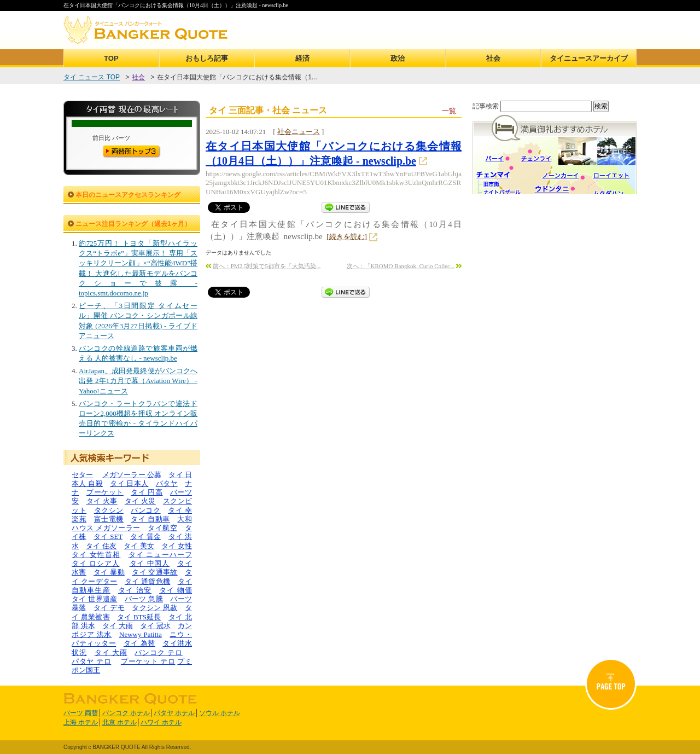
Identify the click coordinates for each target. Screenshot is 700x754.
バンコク (145, 510)
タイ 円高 (147, 492)
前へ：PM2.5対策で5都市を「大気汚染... (267, 266)
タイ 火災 (140, 501)
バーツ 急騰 (144, 599)
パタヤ (167, 483)
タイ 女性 (177, 546)
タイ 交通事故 (155, 572)
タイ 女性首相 (96, 555)
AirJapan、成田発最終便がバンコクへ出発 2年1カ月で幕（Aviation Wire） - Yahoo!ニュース (138, 381)
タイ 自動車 (150, 519)
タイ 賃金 (146, 536)
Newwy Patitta (141, 634)
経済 (302, 58)
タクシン (109, 510)
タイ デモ (109, 608)
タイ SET (108, 536)
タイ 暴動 (109, 572)
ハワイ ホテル (161, 722)
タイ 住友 (101, 546)
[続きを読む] (347, 237)
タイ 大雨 (118, 626)
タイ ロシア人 (96, 563)
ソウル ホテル (220, 713)
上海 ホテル (81, 722)
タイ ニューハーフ (161, 555)
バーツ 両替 (81, 713)
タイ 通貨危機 (148, 581)
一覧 (449, 111)
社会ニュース (299, 132)
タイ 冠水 (155, 626)
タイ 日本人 (129, 483)
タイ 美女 (139, 546)
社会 (493, 58)
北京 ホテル (119, 722)
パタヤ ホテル (174, 713)
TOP (111, 58)
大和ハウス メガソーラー (132, 523)
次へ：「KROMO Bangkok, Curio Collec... (401, 266)
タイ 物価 (176, 590)
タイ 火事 (102, 501)
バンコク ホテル (126, 713)
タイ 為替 (139, 643)
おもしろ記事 (207, 58)
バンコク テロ (159, 652)
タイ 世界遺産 (95, 599)
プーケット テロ (148, 661)
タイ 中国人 (150, 563)
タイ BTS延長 (139, 617)
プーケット (105, 492)
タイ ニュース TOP (92, 77)
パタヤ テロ (91, 661)
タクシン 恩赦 (155, 608)
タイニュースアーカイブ (589, 58)
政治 (398, 58)
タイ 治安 (135, 590)
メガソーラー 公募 (132, 475)
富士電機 (109, 519)
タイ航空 (162, 528)
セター (82, 475)
